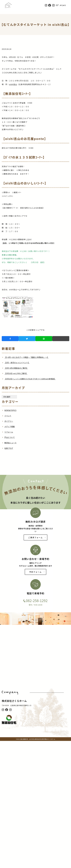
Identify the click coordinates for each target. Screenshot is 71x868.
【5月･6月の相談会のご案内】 (16, 368)
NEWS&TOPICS (10, 410)
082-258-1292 (37, 601)
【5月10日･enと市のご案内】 (16, 373)
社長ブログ (9, 448)
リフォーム (9, 432)
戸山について (10, 437)
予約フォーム (36, 572)
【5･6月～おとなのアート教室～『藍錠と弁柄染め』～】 (26, 357)
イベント (8, 416)
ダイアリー (9, 421)
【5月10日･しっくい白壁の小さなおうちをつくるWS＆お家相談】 (30, 379)
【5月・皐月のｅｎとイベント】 (17, 363)
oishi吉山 (13, 84)
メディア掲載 (9, 426)
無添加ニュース (10, 443)
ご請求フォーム (35, 537)
